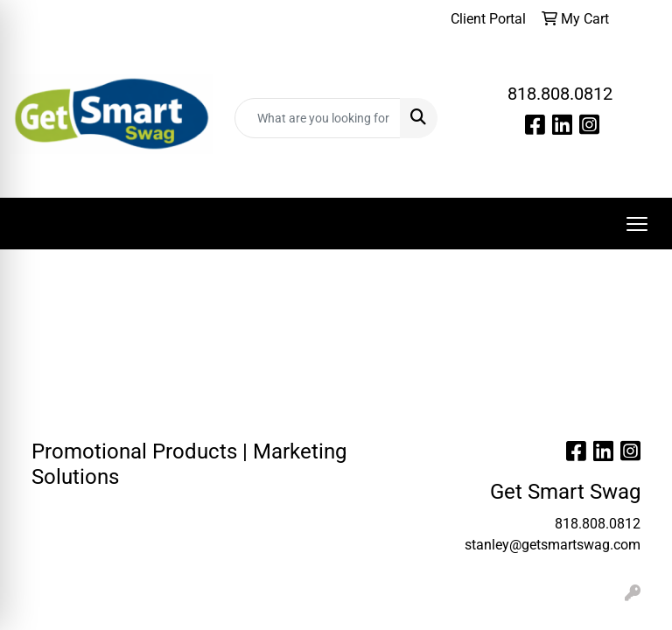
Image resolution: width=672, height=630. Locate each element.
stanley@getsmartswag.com (553, 545)
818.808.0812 (560, 94)
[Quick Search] (318, 118)
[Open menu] (637, 224)
